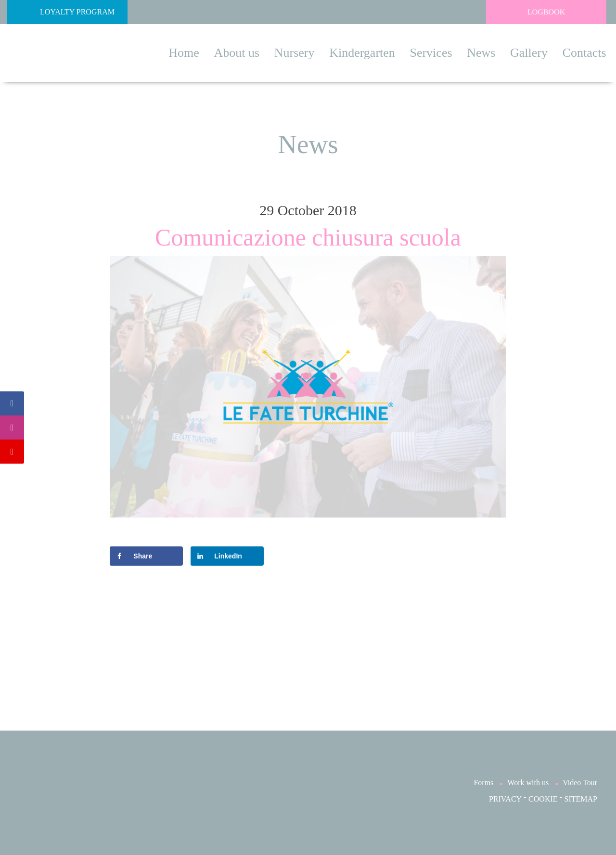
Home (184, 53)
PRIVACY (505, 799)
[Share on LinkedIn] (227, 556)
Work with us (528, 783)
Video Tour (580, 783)
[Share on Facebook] (146, 556)
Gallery (529, 53)
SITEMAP (581, 799)
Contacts (584, 53)
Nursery (295, 53)
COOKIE (543, 799)
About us (237, 53)
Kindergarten (362, 53)
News (481, 53)
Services (431, 53)
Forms (483, 783)
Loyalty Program (63, 12)
